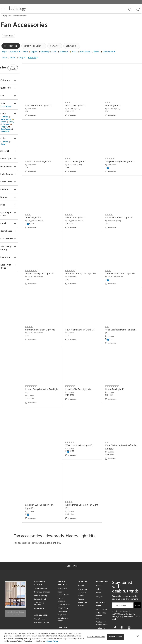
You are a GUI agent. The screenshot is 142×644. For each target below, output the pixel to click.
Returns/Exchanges (42, 562)
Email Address (120, 575)
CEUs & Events (63, 578)
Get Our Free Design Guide (16, 582)
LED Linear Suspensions (100, 606)
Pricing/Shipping (41, 566)
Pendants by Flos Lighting (101, 600)
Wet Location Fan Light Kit (88, 420)
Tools (60, 604)
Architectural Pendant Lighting (101, 586)
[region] (71, 637)
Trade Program (64, 575)
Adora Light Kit (46, 206)
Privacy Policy (118, 586)
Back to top (71, 536)
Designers (99, 566)
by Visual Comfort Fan (47, 260)
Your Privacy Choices (39, 574)
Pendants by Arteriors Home (102, 593)
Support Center (41, 558)
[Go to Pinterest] (122, 598)
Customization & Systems (64, 583)
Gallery (98, 559)
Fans (14, 16)
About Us (81, 556)
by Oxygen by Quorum (47, 209)
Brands (98, 563)
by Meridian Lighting (82, 157)
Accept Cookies (116, 637)
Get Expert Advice (42, 592)
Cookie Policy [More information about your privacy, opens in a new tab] (52, 641)
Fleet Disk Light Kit (84, 206)
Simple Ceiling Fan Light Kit (124, 154)
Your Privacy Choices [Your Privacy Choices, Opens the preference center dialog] (96, 637)
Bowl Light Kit (117, 102)
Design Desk (63, 558)
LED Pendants (101, 579)
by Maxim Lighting (81, 105)
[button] (3, 9)
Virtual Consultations (63, 563)
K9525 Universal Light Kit (52, 102)
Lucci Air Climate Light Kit (123, 206)
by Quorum (78, 319)
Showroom (82, 559)
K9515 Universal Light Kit (51, 154)
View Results (24, 69)
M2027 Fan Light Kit (84, 154)
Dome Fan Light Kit (120, 368)
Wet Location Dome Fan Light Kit (122, 314)
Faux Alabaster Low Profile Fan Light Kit (123, 421)
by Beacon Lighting (117, 209)
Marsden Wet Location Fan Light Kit (52, 476)
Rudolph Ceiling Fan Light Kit (87, 259)
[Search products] (130, 9)
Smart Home (10, 37)
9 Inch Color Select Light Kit (51, 314)
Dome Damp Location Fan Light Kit (87, 476)
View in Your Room (63, 589)
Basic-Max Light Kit (84, 102)
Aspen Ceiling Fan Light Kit (53, 257)
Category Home (6, 16)
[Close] (138, 636)
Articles (99, 556)
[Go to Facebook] (115, 598)
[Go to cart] (138, 9)
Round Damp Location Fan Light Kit (52, 370)
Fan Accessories (22, 16)
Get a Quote (39, 589)
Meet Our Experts (82, 564)
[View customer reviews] (121, 603)
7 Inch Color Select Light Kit (123, 259)
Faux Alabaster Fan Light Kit (87, 314)
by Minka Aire (44, 105)
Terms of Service (134, 586)
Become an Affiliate (82, 574)
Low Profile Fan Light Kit (87, 368)
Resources (62, 608)
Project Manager (61, 570)
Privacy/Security (41, 569)
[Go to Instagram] (129, 598)
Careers (81, 569)
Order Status (39, 578)
